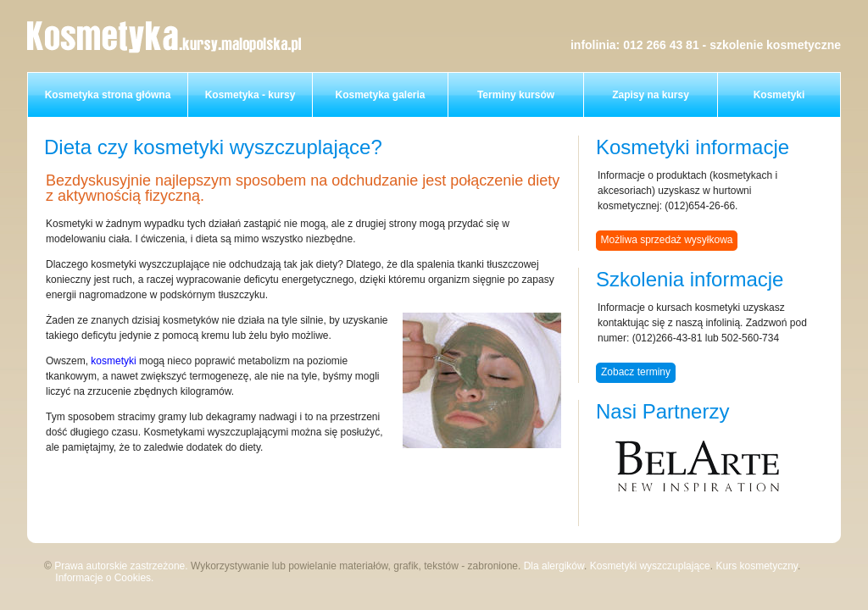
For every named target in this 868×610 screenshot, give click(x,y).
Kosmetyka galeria (380, 95)
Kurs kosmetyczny (756, 566)
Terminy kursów (516, 95)
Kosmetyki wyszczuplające (650, 566)
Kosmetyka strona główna (108, 95)
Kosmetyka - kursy (250, 95)
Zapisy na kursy (651, 95)
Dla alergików (554, 566)
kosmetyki (113, 361)
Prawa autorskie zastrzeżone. (121, 566)
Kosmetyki (779, 95)
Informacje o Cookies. (104, 578)
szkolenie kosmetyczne (775, 45)
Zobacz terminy (636, 372)
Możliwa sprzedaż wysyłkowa (666, 240)
